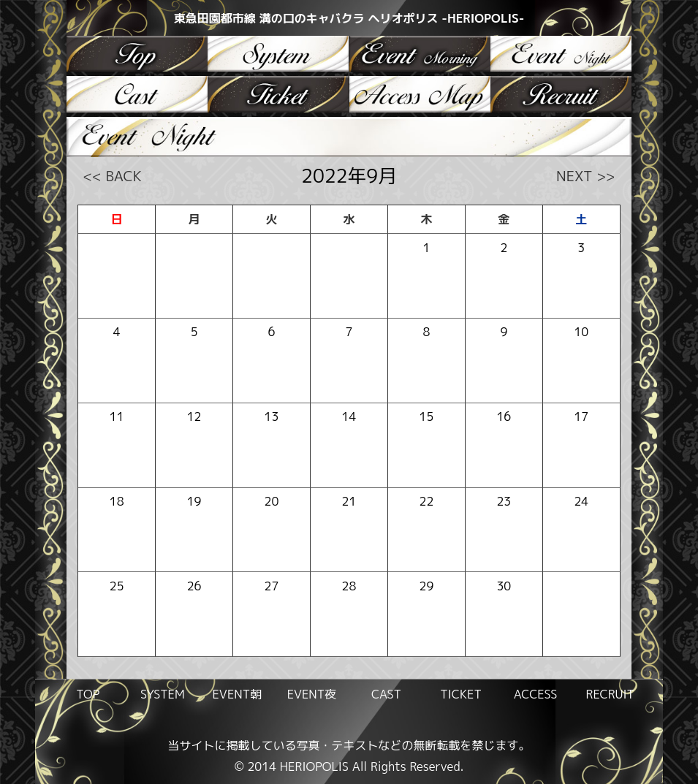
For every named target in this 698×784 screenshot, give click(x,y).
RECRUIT (610, 694)
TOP (88, 694)
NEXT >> (585, 176)
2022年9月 (349, 175)
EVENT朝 (238, 694)
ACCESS (536, 694)
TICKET (461, 694)
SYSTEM (163, 694)
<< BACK (113, 176)
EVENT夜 (312, 694)
